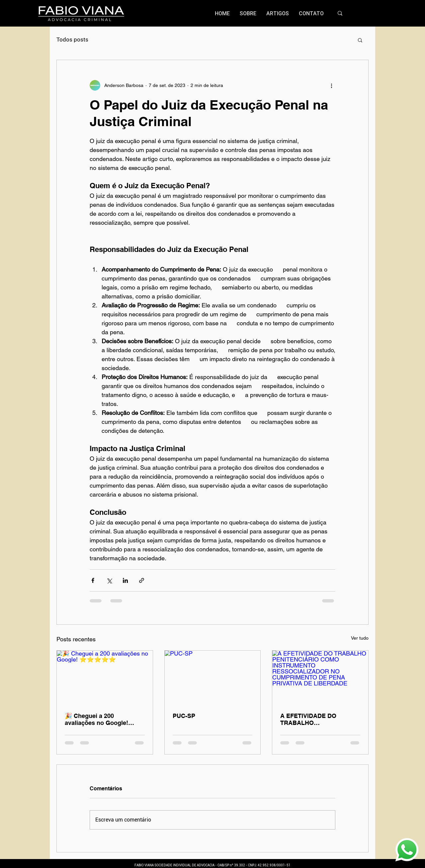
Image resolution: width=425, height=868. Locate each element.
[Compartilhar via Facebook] (93, 580)
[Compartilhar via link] (142, 580)
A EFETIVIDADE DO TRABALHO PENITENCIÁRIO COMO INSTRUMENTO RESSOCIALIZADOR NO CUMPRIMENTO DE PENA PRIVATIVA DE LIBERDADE (318, 719)
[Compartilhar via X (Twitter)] (109, 580)
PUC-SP (184, 716)
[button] (360, 40)
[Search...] (370, 14)
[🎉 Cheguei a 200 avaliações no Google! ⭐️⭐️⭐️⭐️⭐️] (105, 677)
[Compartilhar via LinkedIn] (125, 580)
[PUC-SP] (213, 677)
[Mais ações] (331, 85)
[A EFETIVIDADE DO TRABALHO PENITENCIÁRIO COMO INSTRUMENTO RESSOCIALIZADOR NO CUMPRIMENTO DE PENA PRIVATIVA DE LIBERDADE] (320, 677)
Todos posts (72, 39)
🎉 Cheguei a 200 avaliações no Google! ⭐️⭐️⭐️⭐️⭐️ (96, 719)
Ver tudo (360, 638)
